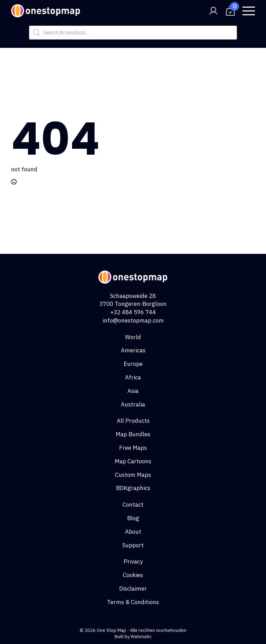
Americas (133, 350)
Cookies (133, 575)
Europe (133, 364)
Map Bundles (133, 434)
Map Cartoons (133, 461)
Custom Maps (133, 475)
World (133, 337)
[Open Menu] (249, 11)
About (133, 532)
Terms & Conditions (133, 602)
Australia (133, 404)
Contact (133, 505)
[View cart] (230, 11)
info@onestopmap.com (133, 320)
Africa (133, 377)
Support (133, 545)
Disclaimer (133, 589)
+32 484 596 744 (133, 312)
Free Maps (133, 448)
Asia (133, 391)
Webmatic (141, 637)
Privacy (133, 561)
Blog (133, 518)
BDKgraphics (133, 488)
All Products (133, 421)
